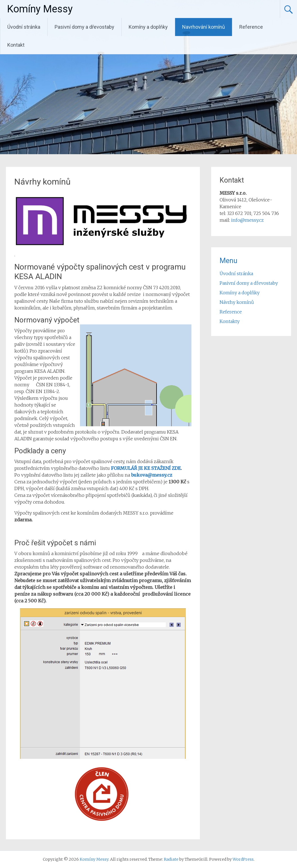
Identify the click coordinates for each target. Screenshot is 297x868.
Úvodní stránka (24, 27)
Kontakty (230, 321)
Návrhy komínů (237, 302)
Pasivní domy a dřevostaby (84, 27)
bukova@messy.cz (152, 475)
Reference (251, 27)
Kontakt (16, 45)
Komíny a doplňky (148, 27)
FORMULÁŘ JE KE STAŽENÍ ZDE (146, 468)
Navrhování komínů (204, 27)
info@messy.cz (247, 220)
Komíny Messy (40, 9)
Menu (228, 261)
